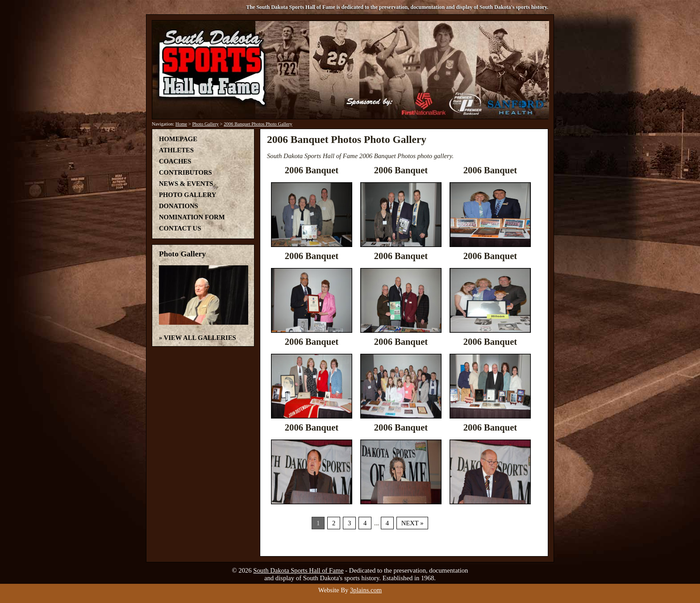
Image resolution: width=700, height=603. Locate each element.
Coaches (175, 161)
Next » (412, 523)
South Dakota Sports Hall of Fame (298, 570)
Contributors (185, 172)
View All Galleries (200, 338)
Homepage (178, 139)
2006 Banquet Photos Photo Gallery (258, 124)
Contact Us (180, 228)
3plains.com (366, 590)
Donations (179, 206)
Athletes (176, 150)
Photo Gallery (205, 124)
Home (181, 124)
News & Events (186, 184)
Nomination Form (192, 217)
